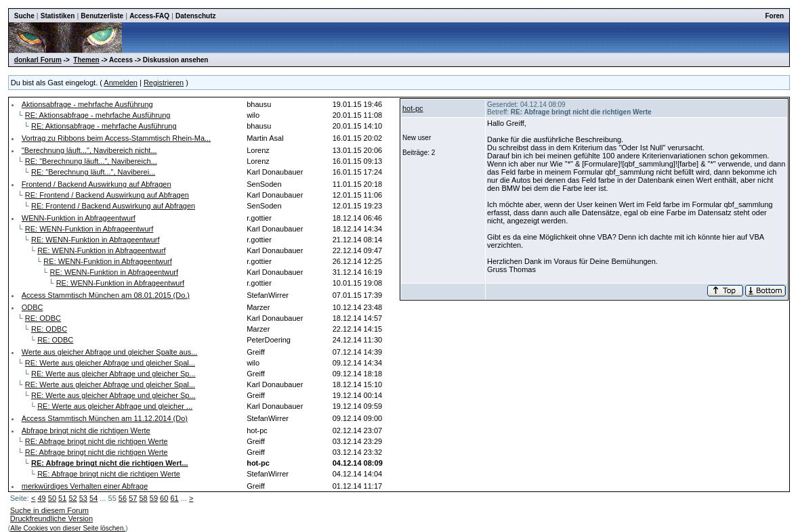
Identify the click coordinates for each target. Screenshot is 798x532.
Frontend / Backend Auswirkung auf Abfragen (97, 184)
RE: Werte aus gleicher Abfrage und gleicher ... (115, 406)
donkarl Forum (38, 60)
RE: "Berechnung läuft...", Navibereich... (91, 161)
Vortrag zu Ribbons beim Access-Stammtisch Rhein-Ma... (116, 138)
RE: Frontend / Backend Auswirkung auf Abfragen (107, 195)
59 (154, 498)
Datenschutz (195, 16)
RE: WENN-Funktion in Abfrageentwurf (89, 229)
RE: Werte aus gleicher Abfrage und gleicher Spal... (110, 363)
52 (72, 498)
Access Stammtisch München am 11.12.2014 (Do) (105, 418)
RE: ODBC (43, 318)
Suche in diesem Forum (49, 510)
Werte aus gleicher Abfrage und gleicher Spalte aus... (110, 352)
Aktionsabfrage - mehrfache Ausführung (87, 104)
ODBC (33, 307)
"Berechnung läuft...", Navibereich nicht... (89, 150)
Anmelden (121, 83)
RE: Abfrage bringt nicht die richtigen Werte (97, 441)
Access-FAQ (149, 16)
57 (133, 498)
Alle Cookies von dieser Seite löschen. (68, 528)
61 (174, 498)
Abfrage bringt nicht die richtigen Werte (86, 430)
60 (164, 498)
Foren (774, 16)
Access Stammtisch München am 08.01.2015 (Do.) (106, 295)
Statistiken (58, 16)
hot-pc (413, 108)
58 (143, 498)
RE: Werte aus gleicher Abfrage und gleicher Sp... (113, 374)
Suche (24, 16)
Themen (86, 60)
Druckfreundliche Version (51, 518)
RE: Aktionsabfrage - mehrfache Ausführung (98, 115)
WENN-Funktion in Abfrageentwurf (79, 218)
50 (52, 498)
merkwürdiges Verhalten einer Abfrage (85, 486)
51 (62, 498)
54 (93, 498)
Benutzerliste (102, 16)
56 (123, 498)
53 (83, 498)
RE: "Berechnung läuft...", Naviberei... (93, 172)
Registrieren (164, 83)
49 (41, 498)
